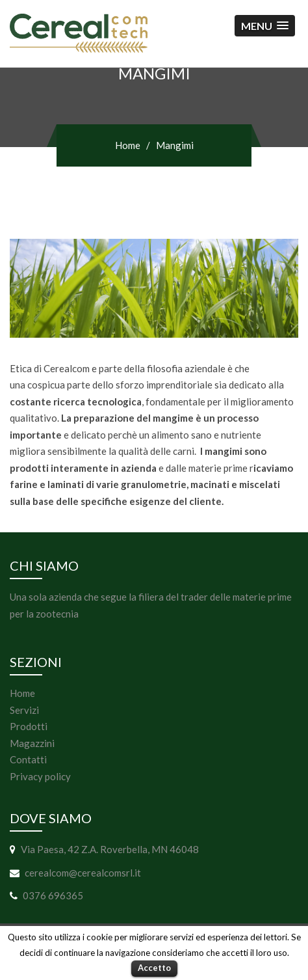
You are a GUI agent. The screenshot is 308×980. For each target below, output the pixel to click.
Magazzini (32, 743)
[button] (265, 26)
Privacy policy (40, 776)
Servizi (24, 710)
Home (128, 145)
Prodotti (29, 726)
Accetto (154, 968)
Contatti (28, 759)
